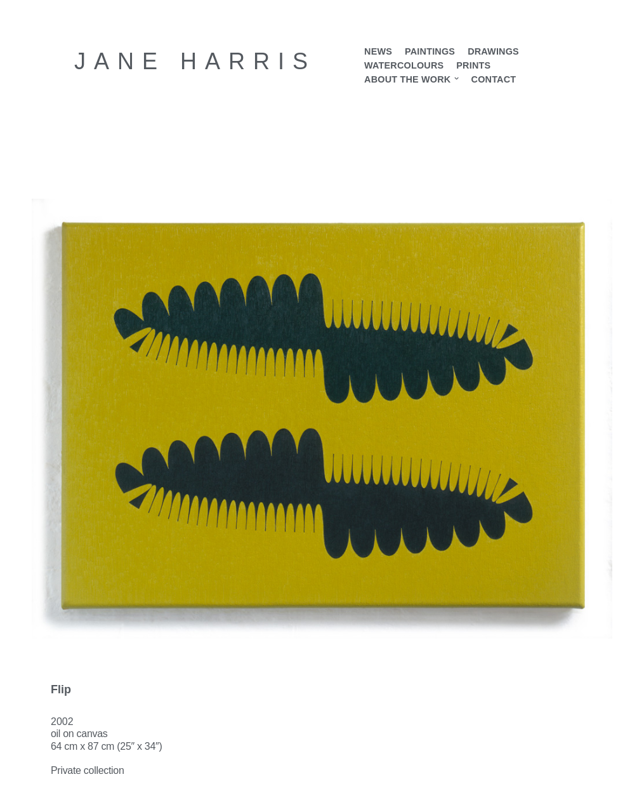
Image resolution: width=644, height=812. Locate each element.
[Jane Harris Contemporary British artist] (195, 61)
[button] (457, 79)
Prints (473, 65)
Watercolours (404, 65)
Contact (493, 79)
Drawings (493, 51)
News (378, 51)
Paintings (430, 51)
